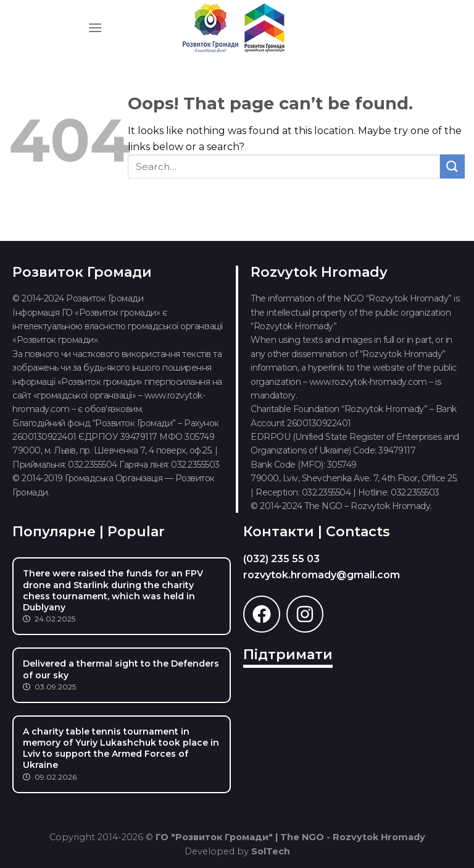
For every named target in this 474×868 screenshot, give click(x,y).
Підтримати (288, 655)
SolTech (271, 851)
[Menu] (95, 27)
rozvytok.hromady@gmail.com (322, 575)
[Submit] (452, 166)
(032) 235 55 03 (281, 559)
